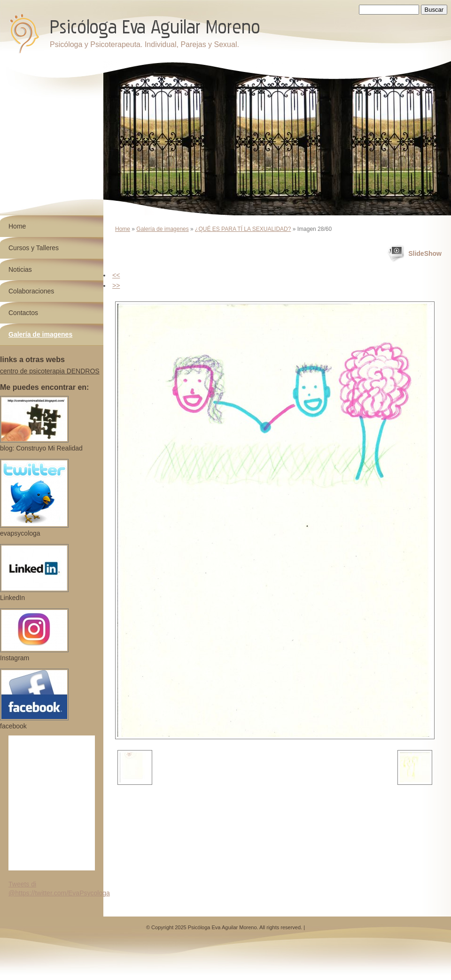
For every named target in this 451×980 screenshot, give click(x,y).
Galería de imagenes (162, 229)
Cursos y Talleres (34, 248)
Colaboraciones (31, 291)
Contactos (23, 313)
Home (123, 229)
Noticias (20, 269)
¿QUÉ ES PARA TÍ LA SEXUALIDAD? (243, 229)
